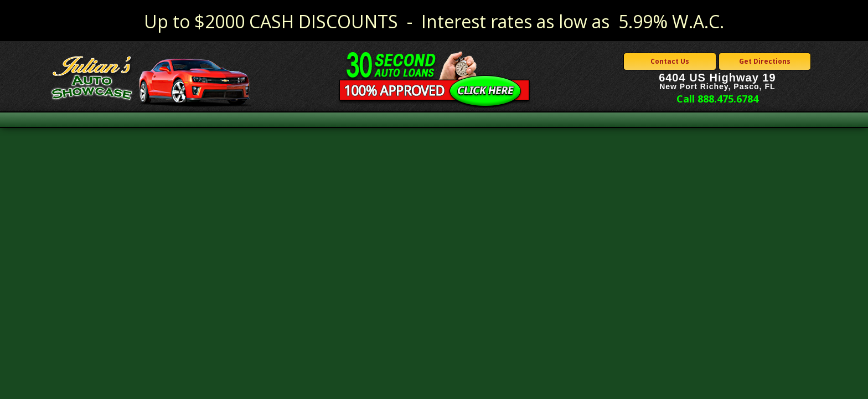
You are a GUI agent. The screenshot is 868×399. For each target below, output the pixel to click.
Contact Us (670, 61)
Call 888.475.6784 (717, 99)
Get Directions (765, 61)
